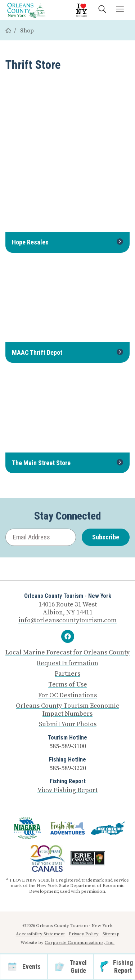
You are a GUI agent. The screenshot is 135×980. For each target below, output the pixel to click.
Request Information (67, 663)
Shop (27, 31)
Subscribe (106, 537)
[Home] (8, 31)
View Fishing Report (67, 790)
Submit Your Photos (68, 724)
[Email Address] (41, 537)
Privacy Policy (84, 934)
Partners (67, 674)
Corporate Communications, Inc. (80, 943)
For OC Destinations (67, 696)
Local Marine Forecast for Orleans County (67, 653)
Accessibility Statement (40, 934)
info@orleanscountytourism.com (67, 620)
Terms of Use (68, 685)
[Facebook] (68, 636)
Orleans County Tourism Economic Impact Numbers (67, 710)
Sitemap (111, 934)
